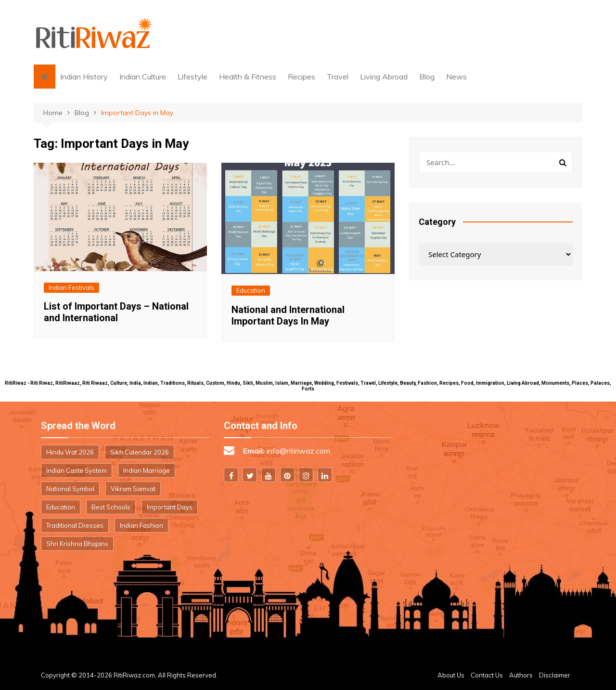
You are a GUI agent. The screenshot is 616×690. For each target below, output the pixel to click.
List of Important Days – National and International (116, 312)
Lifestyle (192, 77)
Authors (521, 675)
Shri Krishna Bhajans (77, 544)
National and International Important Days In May (288, 315)
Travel (338, 77)
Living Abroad (384, 77)
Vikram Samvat (133, 489)
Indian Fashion (141, 525)
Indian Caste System (77, 470)
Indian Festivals (71, 287)
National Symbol (70, 489)
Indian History (84, 77)
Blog (427, 77)
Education (251, 290)
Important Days (170, 507)
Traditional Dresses (75, 525)
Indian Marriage (147, 470)
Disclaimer (555, 675)
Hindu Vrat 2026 (70, 452)
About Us (451, 675)
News (456, 77)
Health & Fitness (248, 77)
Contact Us (487, 675)
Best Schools (111, 507)
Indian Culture (143, 77)
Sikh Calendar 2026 (140, 452)
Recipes (302, 77)
